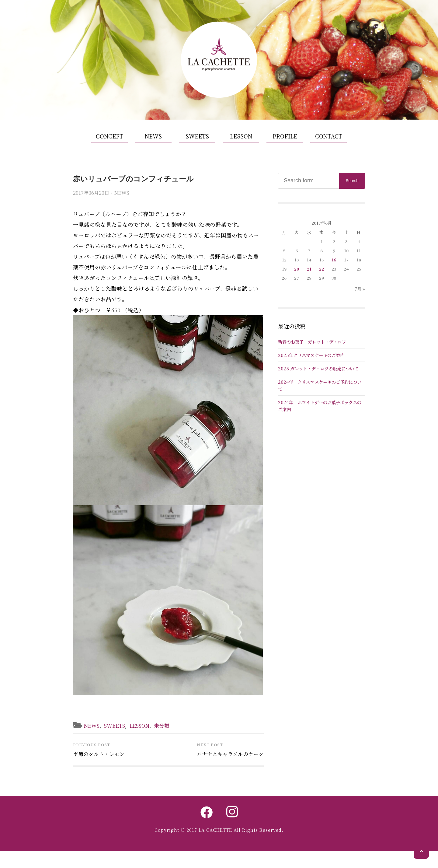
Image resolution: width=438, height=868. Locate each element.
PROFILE (285, 152)
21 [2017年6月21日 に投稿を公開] (309, 285)
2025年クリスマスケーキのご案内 (311, 371)
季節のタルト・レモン (100, 770)
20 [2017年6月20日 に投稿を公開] (297, 285)
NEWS (153, 152)
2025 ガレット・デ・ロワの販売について (318, 384)
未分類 (168, 741)
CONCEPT (109, 152)
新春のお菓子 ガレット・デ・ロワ (312, 357)
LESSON (241, 152)
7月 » (360, 304)
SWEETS (197, 152)
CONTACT (329, 152)
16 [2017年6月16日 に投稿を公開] (334, 275)
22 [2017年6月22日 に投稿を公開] (322, 285)
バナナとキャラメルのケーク (228, 770)
